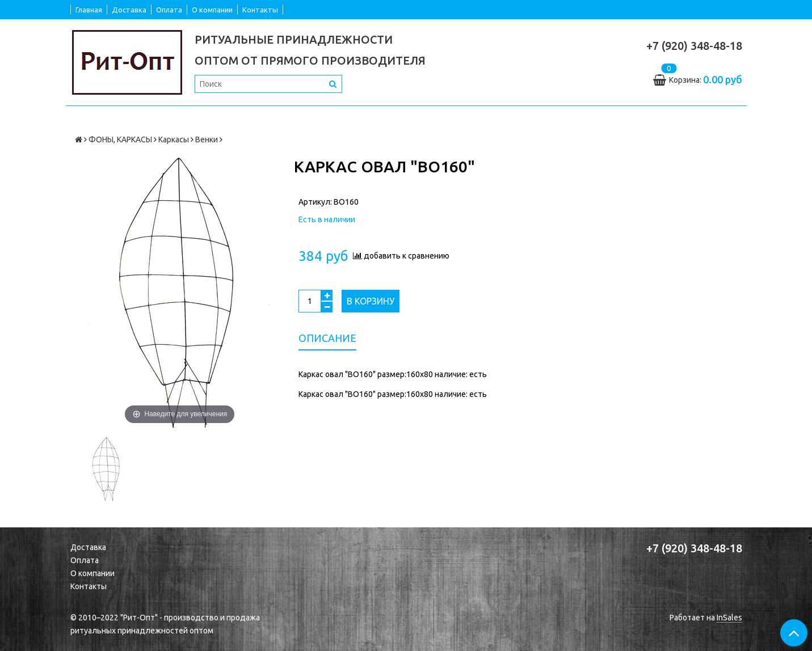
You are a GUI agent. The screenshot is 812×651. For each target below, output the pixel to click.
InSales (729, 618)
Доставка (129, 10)
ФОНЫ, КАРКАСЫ (120, 139)
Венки (207, 139)
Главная (89, 10)
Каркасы (174, 139)
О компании (212, 10)
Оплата (169, 10)
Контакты (260, 10)
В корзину (371, 301)
